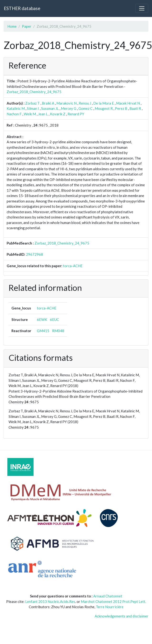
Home (12, 26)
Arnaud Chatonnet (108, 596)
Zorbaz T (32, 103)
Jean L (43, 114)
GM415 (43, 331)
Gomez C (86, 108)
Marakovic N (66, 103)
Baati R (135, 108)
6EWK (42, 319)
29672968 (34, 254)
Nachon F (14, 114)
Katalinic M (16, 108)
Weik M (30, 114)
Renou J (85, 103)
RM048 (58, 331)
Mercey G (69, 108)
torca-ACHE (73, 266)
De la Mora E (104, 103)
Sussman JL (50, 108)
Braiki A (48, 103)
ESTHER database (22, 8)
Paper (27, 26)
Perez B (121, 108)
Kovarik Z (58, 114)
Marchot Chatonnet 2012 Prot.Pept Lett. (113, 601)
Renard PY (76, 114)
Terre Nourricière (110, 607)
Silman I (33, 108)
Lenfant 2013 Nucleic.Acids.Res (50, 601)
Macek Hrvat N (128, 103)
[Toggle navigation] (142, 8)
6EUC (54, 319)
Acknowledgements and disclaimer (122, 616)
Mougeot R (104, 108)
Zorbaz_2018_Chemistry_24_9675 (34, 92)
